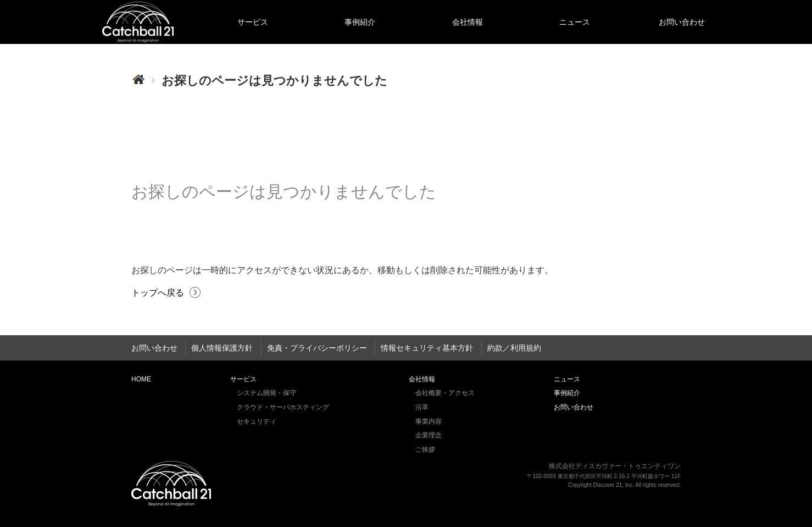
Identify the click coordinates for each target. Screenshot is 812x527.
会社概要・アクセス (445, 393)
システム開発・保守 (266, 393)
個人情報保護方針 (222, 348)
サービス (253, 22)
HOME (138, 22)
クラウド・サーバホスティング (283, 407)
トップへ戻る (158, 293)
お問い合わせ (682, 22)
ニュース (575, 22)
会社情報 (468, 22)
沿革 (422, 407)
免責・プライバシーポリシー (317, 348)
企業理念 (429, 435)
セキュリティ (257, 421)
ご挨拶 (425, 450)
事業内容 (429, 421)
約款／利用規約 (514, 348)
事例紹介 (360, 22)
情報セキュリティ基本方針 (427, 348)
